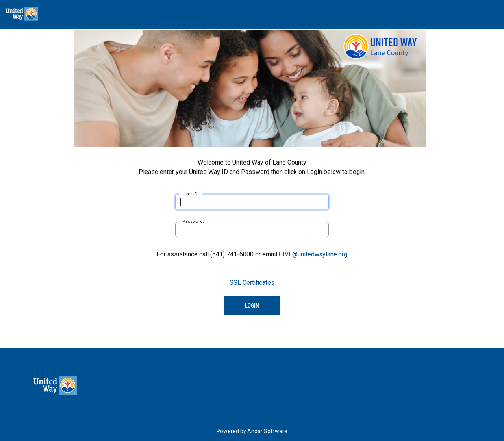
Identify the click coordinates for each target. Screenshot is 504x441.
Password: (193, 221)
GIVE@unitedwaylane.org (313, 254)
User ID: (191, 194)
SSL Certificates (252, 283)
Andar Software (267, 431)
